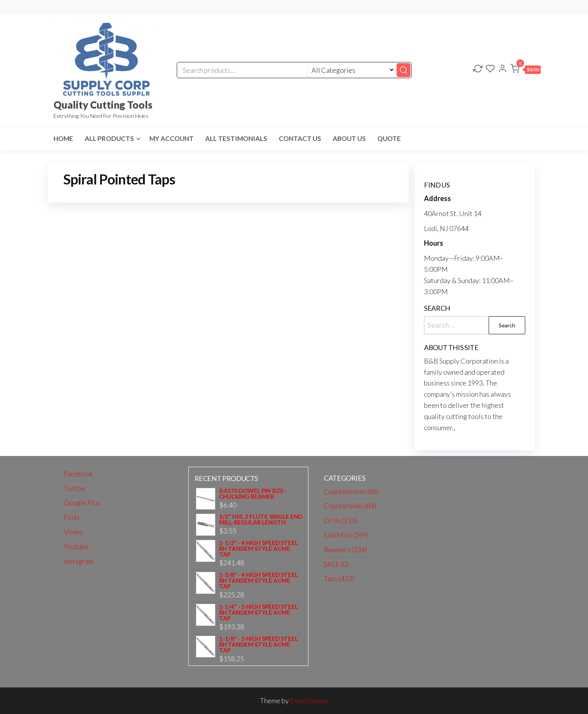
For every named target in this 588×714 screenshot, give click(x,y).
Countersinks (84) (350, 506)
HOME (63, 138)
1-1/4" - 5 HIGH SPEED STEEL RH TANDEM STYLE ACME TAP (259, 613)
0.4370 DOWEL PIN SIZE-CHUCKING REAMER (253, 494)
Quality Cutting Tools (103, 105)
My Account (172, 138)
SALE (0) (336, 564)
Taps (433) (339, 578)
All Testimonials (236, 138)
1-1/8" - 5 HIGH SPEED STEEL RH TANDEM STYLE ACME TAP (259, 644)
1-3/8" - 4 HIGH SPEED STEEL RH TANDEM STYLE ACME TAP (259, 581)
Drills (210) (341, 520)
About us (349, 138)
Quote (389, 138)
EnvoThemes (309, 701)
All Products (109, 138)
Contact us (300, 138)
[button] (525, 70)
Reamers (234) (345, 550)
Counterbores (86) (351, 491)
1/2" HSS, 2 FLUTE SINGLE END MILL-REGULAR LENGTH (261, 520)
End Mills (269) (346, 535)
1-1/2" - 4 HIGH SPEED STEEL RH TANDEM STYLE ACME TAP (259, 549)
